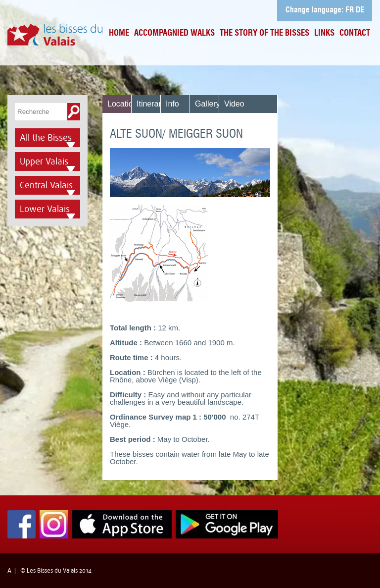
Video (234, 104)
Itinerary (151, 104)
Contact (355, 33)
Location (122, 104)
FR (350, 10)
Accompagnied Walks (174, 33)
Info (172, 104)
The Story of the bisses (264, 33)
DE (360, 10)
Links (324, 33)
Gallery (208, 104)
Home (119, 33)
